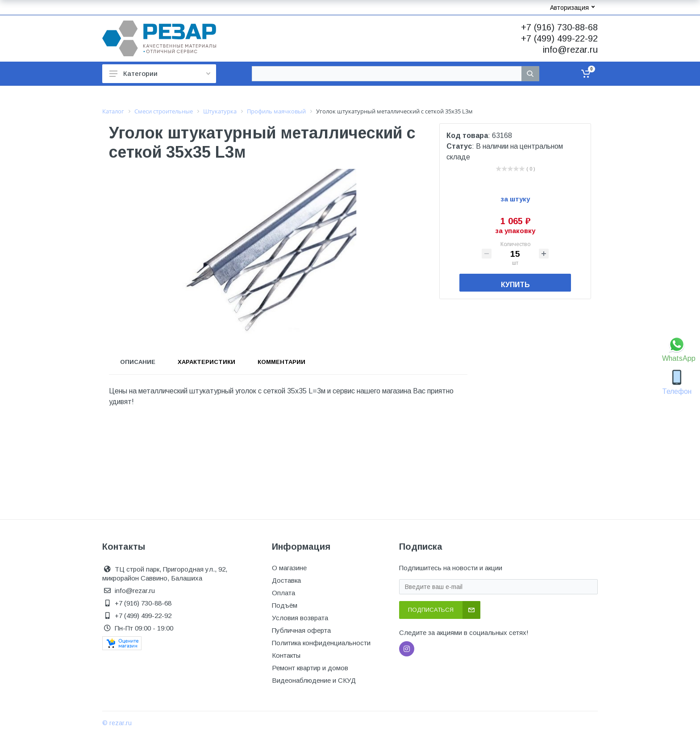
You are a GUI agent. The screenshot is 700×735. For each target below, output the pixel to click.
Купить (515, 285)
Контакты (286, 655)
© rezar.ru (117, 723)
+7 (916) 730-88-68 (559, 27)
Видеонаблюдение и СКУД (314, 680)
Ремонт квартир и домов (310, 668)
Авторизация (572, 8)
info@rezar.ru (570, 50)
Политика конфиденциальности (321, 643)
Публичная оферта (301, 630)
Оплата (283, 593)
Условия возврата (300, 618)
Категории (160, 73)
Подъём (285, 605)
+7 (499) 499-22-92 (559, 38)
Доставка (286, 580)
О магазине (289, 568)
